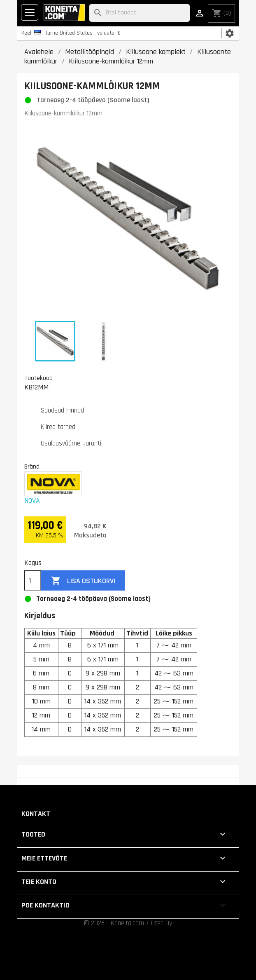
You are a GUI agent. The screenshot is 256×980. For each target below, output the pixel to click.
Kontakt (36, 814)
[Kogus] (33, 581)
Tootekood (38, 378)
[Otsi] (140, 13)
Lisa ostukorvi (83, 581)
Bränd (32, 467)
